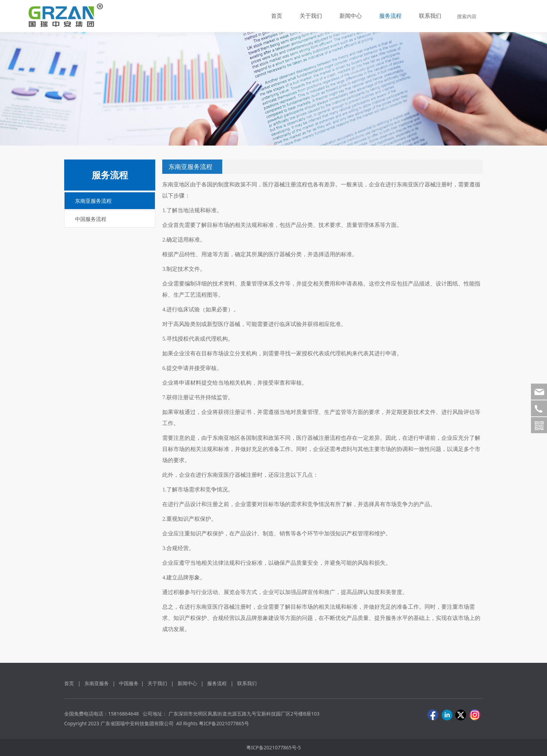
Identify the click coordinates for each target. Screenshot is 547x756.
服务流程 (390, 16)
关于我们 (311, 16)
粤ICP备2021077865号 (224, 723)
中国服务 (129, 683)
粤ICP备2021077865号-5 (274, 747)
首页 (277, 16)
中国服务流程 (91, 219)
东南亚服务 (97, 683)
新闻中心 (351, 16)
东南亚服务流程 (93, 201)
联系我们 (430, 16)
